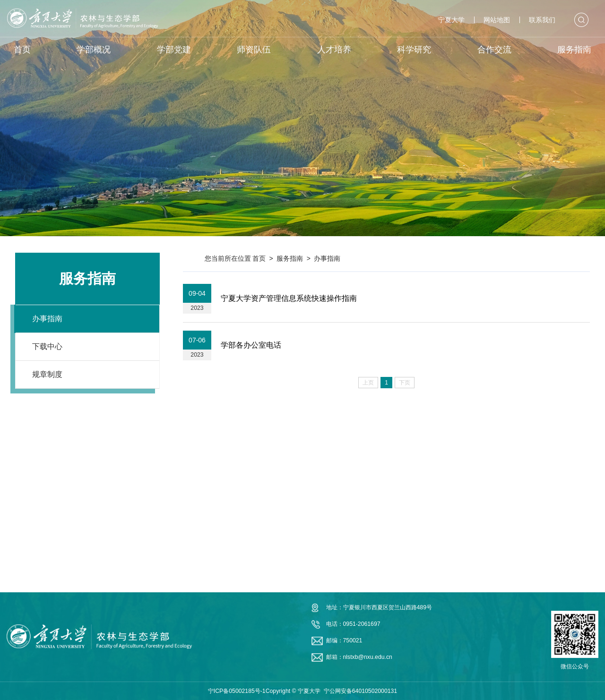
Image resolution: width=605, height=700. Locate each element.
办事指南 (47, 319)
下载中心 (47, 346)
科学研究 (414, 50)
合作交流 (494, 50)
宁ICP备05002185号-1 (237, 691)
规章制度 (47, 374)
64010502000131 (375, 691)
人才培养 (334, 50)
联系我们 (542, 20)
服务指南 (574, 50)
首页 (22, 50)
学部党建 (174, 50)
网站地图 (497, 20)
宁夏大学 (451, 20)
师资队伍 (254, 50)
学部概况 (94, 50)
